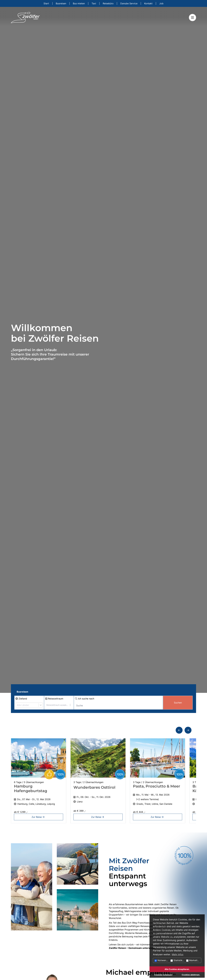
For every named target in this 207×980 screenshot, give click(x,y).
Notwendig (162, 960)
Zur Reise (39, 817)
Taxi (94, 3)
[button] (179, 730)
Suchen (178, 703)
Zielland (21, 699)
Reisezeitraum (54, 699)
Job (161, 3)
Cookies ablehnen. (191, 975)
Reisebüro (109, 3)
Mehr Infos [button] (178, 954)
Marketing (193, 960)
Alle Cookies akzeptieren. (177, 969)
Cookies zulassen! (163, 975)
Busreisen (61, 3)
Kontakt (149, 3)
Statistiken (178, 960)
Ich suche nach (85, 699)
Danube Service (129, 3)
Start (47, 3)
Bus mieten (79, 3)
